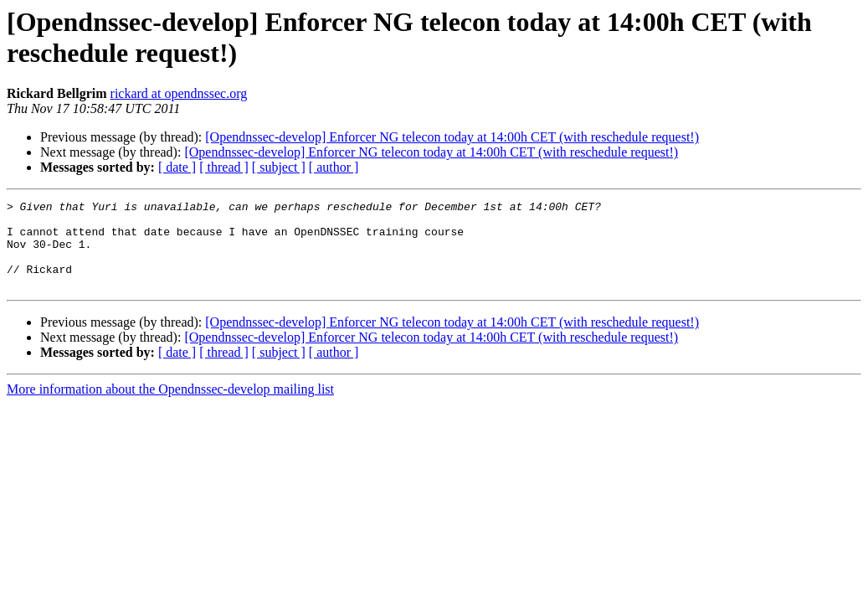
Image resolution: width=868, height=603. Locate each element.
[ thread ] (224, 167)
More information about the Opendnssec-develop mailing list (170, 407)
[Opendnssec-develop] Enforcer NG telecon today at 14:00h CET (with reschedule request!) (452, 137)
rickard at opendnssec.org (179, 93)
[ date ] (177, 167)
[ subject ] (279, 167)
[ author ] (334, 167)
